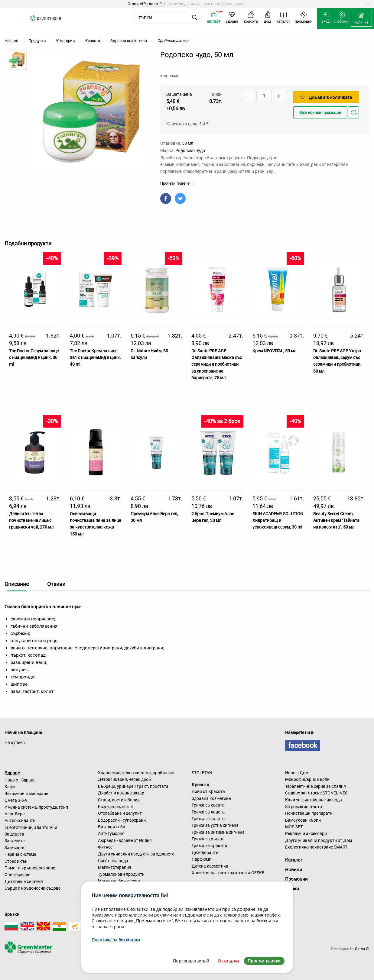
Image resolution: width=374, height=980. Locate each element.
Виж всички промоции (320, 113)
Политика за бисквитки (116, 940)
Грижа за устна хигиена (215, 825)
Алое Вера (15, 814)
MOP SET (294, 827)
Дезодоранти (205, 852)
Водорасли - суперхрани (122, 820)
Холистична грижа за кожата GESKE (228, 873)
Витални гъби (112, 827)
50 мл (188, 143)
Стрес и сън (16, 861)
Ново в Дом (297, 773)
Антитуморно (111, 833)
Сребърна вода (113, 861)
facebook (303, 746)
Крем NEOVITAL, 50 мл (274, 351)
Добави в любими (354, 114)
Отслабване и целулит (120, 813)
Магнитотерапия (115, 867)
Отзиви (56, 584)
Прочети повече (177, 183)
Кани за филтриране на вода (314, 800)
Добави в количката (326, 97)
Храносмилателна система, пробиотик (136, 773)
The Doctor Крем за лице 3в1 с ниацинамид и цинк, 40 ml (95, 358)
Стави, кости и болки (119, 800)
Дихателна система (24, 881)
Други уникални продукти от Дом (319, 840)
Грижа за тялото (208, 819)
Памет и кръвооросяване (30, 868)
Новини (294, 870)
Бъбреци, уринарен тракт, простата (133, 786)
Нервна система (20, 854)
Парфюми (202, 859)
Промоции (296, 879)
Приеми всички (264, 961)
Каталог (294, 860)
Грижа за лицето (208, 812)
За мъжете (15, 848)
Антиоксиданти (20, 820)
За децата (14, 834)
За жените (15, 841)
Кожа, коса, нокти (116, 807)
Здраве (12, 773)
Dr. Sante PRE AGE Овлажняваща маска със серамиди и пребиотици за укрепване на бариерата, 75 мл (217, 364)
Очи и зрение (17, 875)
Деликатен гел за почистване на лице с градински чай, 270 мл (31, 521)
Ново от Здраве (20, 780)
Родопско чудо (190, 150)
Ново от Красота (208, 791)
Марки (292, 889)
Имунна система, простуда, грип (36, 807)
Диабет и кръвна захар (121, 793)
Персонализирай (191, 961)
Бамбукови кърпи (303, 820)
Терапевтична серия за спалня (315, 786)
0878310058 (49, 18)
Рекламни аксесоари (306, 833)
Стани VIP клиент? (145, 4)
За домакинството (304, 807)
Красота (200, 784)
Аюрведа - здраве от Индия (125, 840)
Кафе (10, 787)
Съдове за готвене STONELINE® (317, 793)
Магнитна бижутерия (119, 881)
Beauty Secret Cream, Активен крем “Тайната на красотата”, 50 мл (336, 521)
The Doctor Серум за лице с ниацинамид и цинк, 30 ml (34, 358)
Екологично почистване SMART (316, 847)
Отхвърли (228, 961)
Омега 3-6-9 (16, 800)
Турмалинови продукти (121, 874)
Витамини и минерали (26, 794)
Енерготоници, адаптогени (31, 827)
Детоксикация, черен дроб (124, 779)
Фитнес (105, 847)
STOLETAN (202, 773)
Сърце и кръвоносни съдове (33, 888)
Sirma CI (362, 949)
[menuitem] (361, 18)
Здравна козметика (211, 798)
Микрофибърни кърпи (307, 779)
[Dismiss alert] (367, 4)
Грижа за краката (210, 846)
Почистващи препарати (309, 813)
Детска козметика (210, 866)
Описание (17, 584)
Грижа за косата (208, 805)
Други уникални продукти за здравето (136, 854)
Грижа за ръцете (208, 839)
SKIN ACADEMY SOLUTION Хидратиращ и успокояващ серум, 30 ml (278, 521)
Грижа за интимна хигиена (218, 832)
